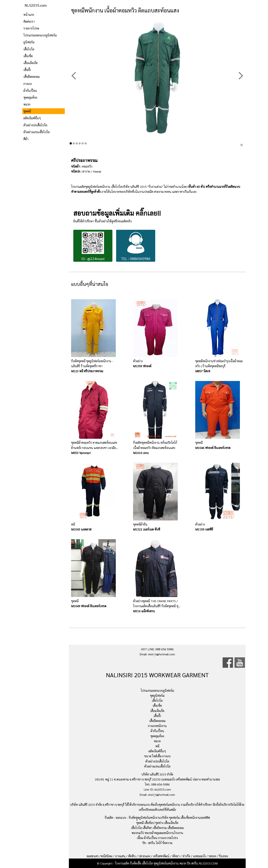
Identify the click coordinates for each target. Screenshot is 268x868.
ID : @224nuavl (93, 246)
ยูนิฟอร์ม (29, 42)
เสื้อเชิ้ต (28, 56)
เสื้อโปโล (29, 49)
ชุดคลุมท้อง (30, 97)
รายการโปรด (31, 28)
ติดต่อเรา (29, 21)
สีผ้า (26, 139)
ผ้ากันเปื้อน (30, 91)
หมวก (27, 104)
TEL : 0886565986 (136, 246)
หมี (157, 746)
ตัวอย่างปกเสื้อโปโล (35, 125)
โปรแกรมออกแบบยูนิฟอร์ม (40, 35)
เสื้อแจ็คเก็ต (31, 63)
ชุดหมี (27, 111)
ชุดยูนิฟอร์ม (157, 696)
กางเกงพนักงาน (157, 726)
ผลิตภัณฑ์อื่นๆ (32, 118)
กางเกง (28, 84)
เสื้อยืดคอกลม (32, 77)
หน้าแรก (29, 15)
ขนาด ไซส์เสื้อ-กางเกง (157, 756)
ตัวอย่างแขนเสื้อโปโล (37, 132)
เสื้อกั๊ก (27, 70)
